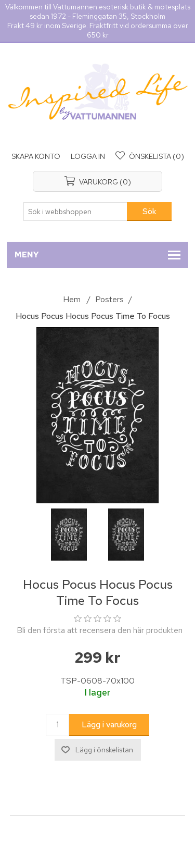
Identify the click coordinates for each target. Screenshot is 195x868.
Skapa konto (36, 156)
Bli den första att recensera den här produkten (100, 630)
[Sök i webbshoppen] (75, 212)
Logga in (88, 156)
